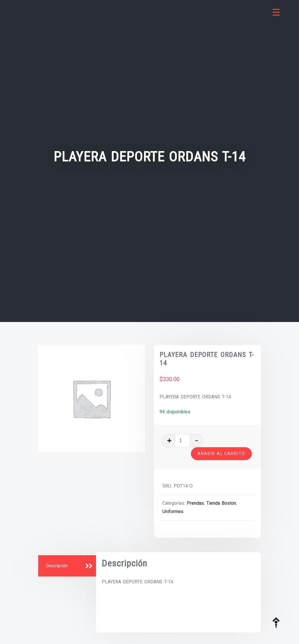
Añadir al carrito (221, 454)
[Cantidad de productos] (183, 441)
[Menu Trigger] (276, 12)
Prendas (195, 503)
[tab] (68, 566)
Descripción (57, 566)
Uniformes (173, 511)
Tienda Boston (221, 503)
